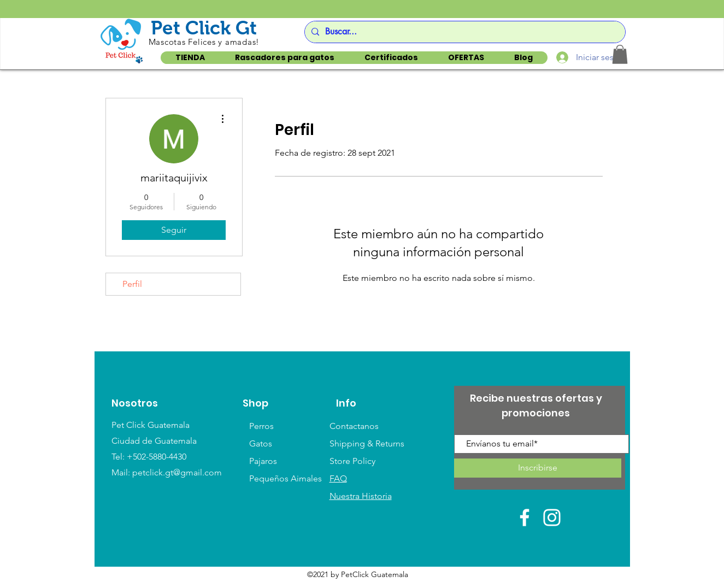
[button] (620, 54)
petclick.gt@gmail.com (177, 472)
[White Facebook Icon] (525, 518)
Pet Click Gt (204, 28)
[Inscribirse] (538, 468)
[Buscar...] (464, 32)
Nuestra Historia (361, 496)
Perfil (132, 284)
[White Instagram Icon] (552, 518)
